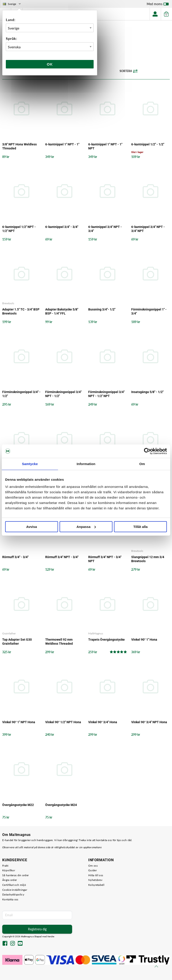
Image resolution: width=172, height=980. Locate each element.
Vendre (51, 936)
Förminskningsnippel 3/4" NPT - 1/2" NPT (106, 394)
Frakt (5, 866)
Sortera (129, 71)
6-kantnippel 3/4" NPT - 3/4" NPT (148, 229)
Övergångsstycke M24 (61, 805)
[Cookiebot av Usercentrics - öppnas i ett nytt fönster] (147, 451)
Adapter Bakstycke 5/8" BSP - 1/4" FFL (62, 311)
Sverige (12, 4)
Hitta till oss (96, 875)
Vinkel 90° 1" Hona (144, 640)
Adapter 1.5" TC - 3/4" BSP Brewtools (21, 311)
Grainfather (9, 633)
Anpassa (86, 527)
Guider (92, 870)
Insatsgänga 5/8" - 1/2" (147, 392)
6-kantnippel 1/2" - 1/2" (148, 144)
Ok (50, 64)
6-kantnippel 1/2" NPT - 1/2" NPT (19, 229)
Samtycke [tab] (30, 464)
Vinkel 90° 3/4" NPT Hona (149, 722)
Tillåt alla (140, 527)
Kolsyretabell (96, 885)
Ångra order (10, 880)
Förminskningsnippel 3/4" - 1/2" (21, 394)
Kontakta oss (10, 899)
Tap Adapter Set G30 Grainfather (17, 642)
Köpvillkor (9, 870)
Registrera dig (37, 929)
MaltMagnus (96, 633)
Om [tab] (142, 464)
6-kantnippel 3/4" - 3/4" (62, 227)
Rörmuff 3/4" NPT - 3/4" (62, 557)
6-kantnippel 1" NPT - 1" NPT (105, 146)
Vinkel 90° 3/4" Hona (103, 722)
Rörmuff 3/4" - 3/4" (15, 557)
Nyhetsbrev (95, 880)
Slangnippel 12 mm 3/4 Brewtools (148, 559)
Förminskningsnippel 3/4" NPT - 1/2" (63, 394)
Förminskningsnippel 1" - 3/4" (149, 311)
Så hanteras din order (15, 875)
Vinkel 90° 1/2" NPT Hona (63, 722)
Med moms (158, 5)
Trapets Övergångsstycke (106, 640)
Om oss (93, 866)
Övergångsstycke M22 (18, 805)
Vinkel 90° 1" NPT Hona (19, 722)
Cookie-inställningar (15, 890)
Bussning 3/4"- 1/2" (102, 309)
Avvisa (32, 527)
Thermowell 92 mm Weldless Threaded (59, 642)
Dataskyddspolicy (13, 894)
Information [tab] (86, 464)
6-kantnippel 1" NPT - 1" (62, 144)
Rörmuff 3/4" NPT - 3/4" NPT (105, 559)
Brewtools (8, 303)
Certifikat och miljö (14, 885)
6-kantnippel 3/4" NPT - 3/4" (105, 229)
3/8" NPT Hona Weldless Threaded (19, 146)
